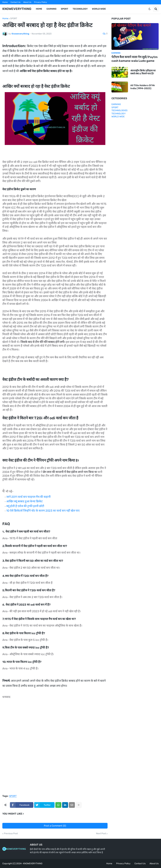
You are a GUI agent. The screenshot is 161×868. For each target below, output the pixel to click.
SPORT (14, 19)
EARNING (116, 104)
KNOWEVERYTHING (17, 9)
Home (5, 2)
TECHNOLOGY (119, 114)
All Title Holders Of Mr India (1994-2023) (143, 87)
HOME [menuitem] (39, 9)
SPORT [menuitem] (65, 9)
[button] (150, 9)
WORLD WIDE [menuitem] (99, 9)
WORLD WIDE (118, 117)
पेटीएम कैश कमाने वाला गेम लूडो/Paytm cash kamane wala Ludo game (135, 59)
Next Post (101, 834)
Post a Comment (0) (55, 826)
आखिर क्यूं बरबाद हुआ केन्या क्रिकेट (24, 501)
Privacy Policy (41, 2)
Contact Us (15, 2)
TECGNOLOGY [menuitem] (80, 9)
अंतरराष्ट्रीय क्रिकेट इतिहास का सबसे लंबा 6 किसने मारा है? (143, 72)
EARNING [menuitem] (51, 9)
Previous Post (11, 834)
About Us (27, 2)
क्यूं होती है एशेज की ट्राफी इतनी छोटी (25, 506)
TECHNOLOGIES (119, 110)
